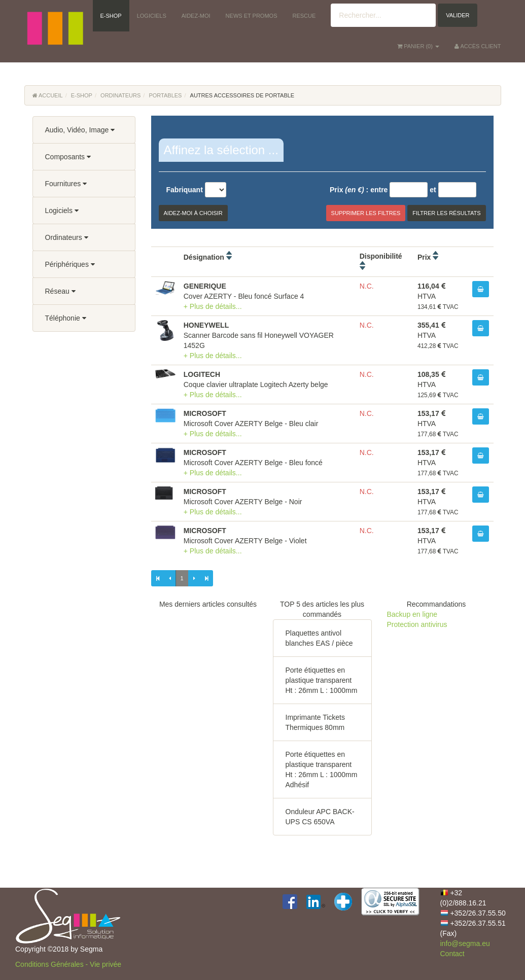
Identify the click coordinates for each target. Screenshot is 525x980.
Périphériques (70, 264)
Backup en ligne (412, 614)
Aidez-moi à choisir (193, 213)
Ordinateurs (120, 95)
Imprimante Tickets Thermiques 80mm (315, 722)
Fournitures (66, 184)
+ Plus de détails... (213, 306)
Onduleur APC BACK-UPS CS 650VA (320, 817)
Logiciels (62, 211)
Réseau (60, 291)
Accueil (48, 95)
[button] (55, 15)
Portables (165, 95)
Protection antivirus (417, 624)
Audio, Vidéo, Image (80, 130)
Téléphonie (66, 318)
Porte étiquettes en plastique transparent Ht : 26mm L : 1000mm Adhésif (322, 769)
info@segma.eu (465, 943)
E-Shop (82, 95)
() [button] (418, 46)
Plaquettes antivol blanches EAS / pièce (319, 638)
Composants (68, 157)
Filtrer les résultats (446, 213)
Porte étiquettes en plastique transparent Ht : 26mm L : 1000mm (322, 680)
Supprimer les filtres (366, 213)
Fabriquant (185, 190)
